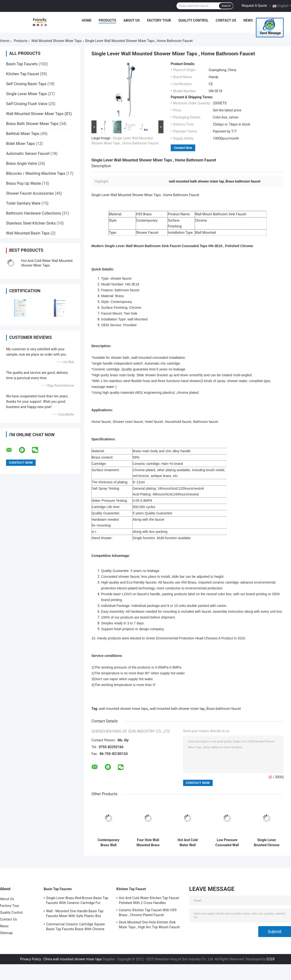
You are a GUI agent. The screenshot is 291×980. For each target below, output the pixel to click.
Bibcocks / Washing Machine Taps (36, 173)
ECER (271, 959)
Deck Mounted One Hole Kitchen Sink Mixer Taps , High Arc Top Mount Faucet (149, 925)
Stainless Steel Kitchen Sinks (31, 223)
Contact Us (226, 20)
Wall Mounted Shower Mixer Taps (56, 41)
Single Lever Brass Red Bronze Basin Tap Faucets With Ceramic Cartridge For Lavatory (77, 901)
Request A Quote (254, 6)
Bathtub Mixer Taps (23, 134)
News (248, 20)
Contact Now (183, 148)
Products (107, 20)
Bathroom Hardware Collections (34, 213)
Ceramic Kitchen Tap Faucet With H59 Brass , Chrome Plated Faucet (148, 913)
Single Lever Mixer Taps (26, 94)
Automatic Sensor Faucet (28, 154)
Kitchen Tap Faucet (23, 74)
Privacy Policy (31, 959)
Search (226, 6)
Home (87, 20)
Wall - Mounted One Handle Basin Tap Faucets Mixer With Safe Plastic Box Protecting (75, 914)
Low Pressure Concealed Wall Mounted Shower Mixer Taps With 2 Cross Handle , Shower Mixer (227, 843)
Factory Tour (159, 20)
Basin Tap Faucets (22, 64)
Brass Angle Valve (21, 163)
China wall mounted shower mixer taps (73, 959)
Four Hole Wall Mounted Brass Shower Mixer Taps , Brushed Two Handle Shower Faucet (148, 843)
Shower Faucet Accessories (30, 193)
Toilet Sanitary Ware (23, 203)
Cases (265, 20)
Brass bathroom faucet (224, 709)
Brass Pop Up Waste (24, 183)
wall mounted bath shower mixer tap (177, 709)
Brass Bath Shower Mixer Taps (32, 124)
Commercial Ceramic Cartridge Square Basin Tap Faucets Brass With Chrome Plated (75, 927)
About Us (132, 20)
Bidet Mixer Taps (20, 144)
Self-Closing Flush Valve (27, 104)
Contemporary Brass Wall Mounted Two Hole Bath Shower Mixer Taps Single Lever (109, 843)
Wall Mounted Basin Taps (28, 233)
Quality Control (194, 20)
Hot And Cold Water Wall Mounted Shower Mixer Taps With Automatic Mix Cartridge (188, 843)
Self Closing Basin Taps (26, 84)
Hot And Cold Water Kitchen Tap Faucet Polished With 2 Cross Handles (149, 900)
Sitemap (6, 933)
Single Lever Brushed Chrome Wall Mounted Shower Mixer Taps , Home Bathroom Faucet (267, 843)
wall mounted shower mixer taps (123, 709)
